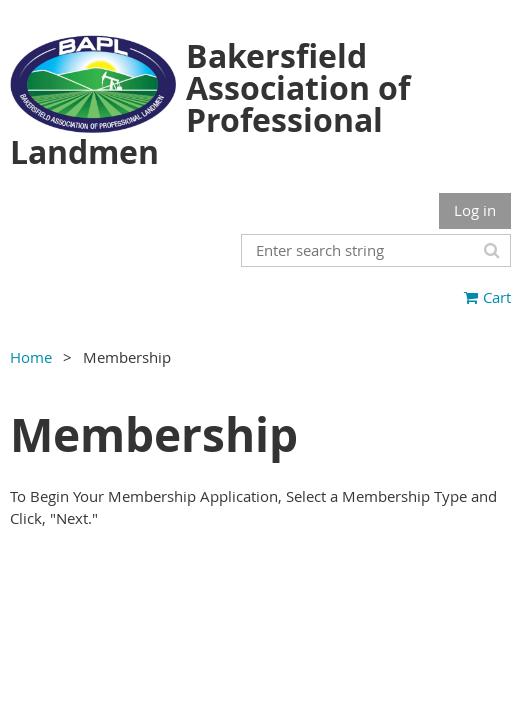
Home (31, 357)
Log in (475, 210)
